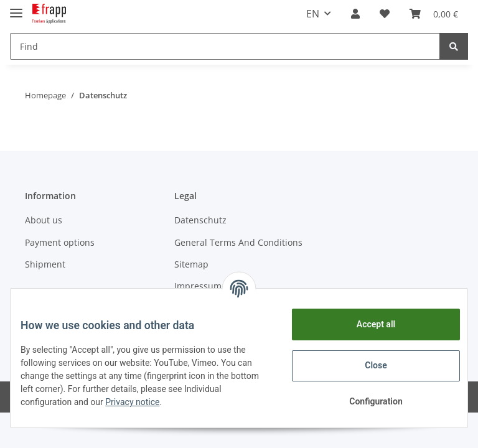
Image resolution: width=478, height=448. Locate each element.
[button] (355, 14)
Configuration (366, 401)
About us (44, 220)
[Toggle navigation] (16, 8)
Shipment (45, 264)
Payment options (60, 242)
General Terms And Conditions (238, 242)
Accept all (366, 324)
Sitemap (191, 264)
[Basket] (434, 14)
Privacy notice (181, 402)
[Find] (225, 46)
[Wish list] (385, 14)
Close (366, 365)
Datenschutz (200, 220)
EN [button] (313, 14)
